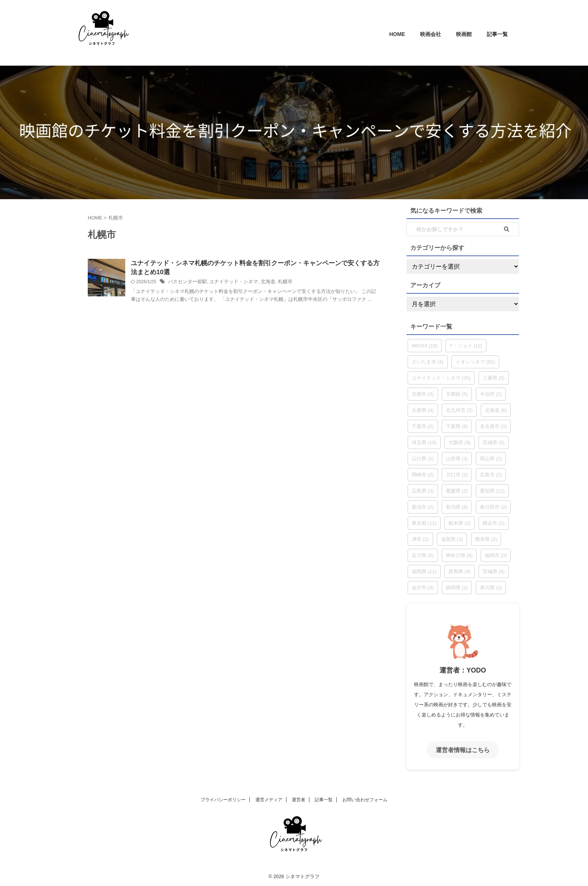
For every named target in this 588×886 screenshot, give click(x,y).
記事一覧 (497, 34)
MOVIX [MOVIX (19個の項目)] (425, 346)
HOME (397, 34)
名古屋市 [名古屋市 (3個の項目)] (493, 426)
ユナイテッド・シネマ (229, 283)
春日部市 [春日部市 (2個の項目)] (493, 507)
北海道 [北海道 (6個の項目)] (496, 410)
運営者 (298, 799)
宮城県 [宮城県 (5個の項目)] (494, 442)
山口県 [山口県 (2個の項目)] (423, 459)
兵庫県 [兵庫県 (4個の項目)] (423, 410)
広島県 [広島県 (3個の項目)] (423, 491)
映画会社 (430, 34)
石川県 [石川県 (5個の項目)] (423, 555)
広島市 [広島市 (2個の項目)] (491, 475)
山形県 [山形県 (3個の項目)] (457, 459)
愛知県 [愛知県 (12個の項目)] (492, 491)
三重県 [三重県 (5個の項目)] (494, 378)
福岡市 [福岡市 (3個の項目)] (496, 555)
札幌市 (277, 283)
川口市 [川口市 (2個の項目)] (457, 475)
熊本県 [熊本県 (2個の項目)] (486, 539)
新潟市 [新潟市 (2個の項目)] (423, 507)
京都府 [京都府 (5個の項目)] (457, 394)
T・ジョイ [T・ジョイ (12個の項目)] (466, 346)
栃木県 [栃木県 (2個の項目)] (460, 523)
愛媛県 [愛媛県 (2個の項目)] (457, 491)
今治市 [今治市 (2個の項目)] (491, 394)
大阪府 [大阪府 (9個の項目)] (460, 442)
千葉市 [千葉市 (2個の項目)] (423, 426)
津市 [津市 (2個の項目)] (420, 539)
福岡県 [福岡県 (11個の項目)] (424, 571)
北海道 (261, 283)
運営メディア (269, 799)
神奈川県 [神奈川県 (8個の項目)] (459, 555)
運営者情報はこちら (463, 749)
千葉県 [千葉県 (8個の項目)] (457, 426)
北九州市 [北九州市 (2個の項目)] (459, 410)
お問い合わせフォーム (365, 799)
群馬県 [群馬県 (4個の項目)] (460, 571)
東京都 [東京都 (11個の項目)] (424, 523)
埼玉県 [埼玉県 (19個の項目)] (424, 442)
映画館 (464, 34)
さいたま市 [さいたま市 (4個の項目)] (428, 362)
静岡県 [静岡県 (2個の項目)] (457, 588)
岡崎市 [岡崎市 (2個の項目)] (423, 475)
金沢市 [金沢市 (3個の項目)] (423, 588)
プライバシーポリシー (223, 799)
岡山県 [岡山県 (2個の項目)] (491, 459)
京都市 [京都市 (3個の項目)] (423, 394)
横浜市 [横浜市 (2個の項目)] (494, 523)
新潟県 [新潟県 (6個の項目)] (457, 507)
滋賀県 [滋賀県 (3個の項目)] (452, 539)
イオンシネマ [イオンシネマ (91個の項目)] (475, 362)
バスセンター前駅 (186, 283)
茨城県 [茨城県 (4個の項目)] (494, 571)
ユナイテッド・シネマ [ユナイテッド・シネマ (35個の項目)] (441, 378)
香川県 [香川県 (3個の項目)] (491, 588)
